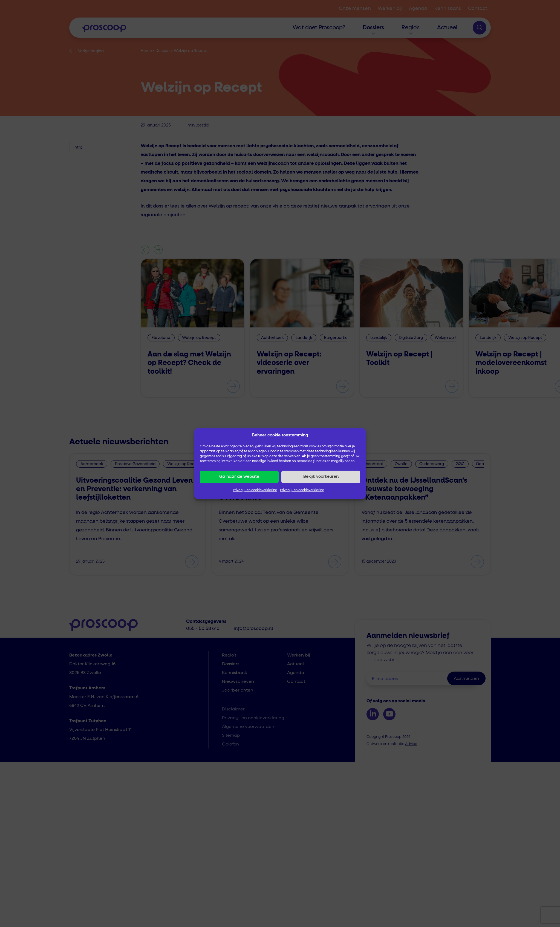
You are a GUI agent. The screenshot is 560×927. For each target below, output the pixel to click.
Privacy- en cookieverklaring (255, 490)
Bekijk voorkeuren (321, 477)
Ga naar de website (239, 477)
